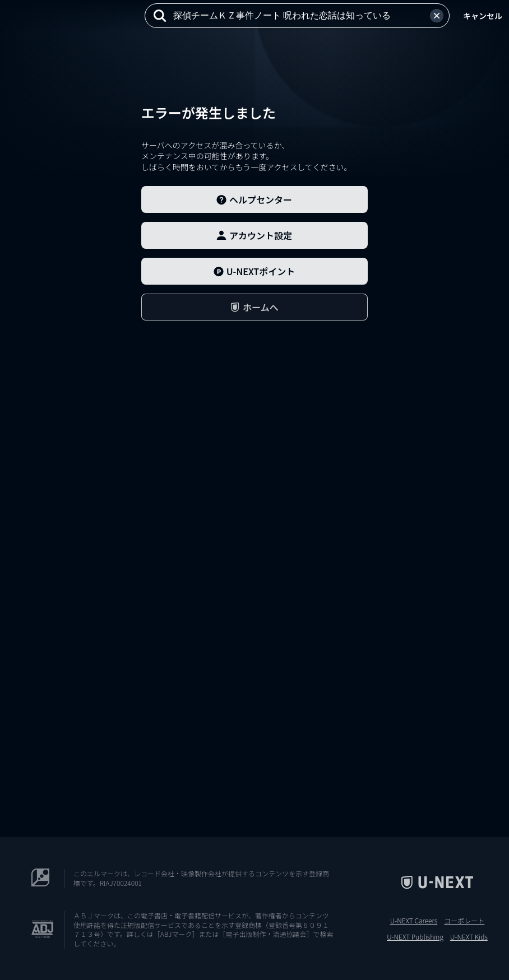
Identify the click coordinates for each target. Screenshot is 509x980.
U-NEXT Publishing (415, 937)
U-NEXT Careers (414, 921)
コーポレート (464, 921)
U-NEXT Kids (469, 937)
